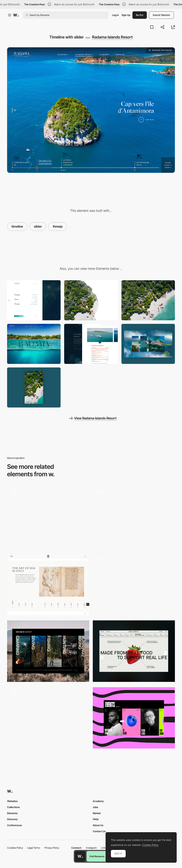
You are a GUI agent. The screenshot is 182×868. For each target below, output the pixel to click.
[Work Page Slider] (48, 518)
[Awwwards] (16, 15)
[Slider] (134, 718)
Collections (13, 807)
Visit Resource (97, 856)
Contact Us (99, 831)
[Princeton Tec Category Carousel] (48, 651)
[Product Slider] (134, 584)
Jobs (95, 807)
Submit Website (161, 15)
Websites (12, 801)
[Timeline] (48, 584)
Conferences (14, 825)
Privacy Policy (52, 848)
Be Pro (140, 15)
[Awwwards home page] (80, 856)
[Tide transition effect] (91, 300)
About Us (98, 825)
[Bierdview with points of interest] (148, 300)
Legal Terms (34, 848)
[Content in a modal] (91, 344)
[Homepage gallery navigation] (48, 715)
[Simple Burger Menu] (34, 300)
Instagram (91, 848)
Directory (12, 819)
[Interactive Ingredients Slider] (134, 651)
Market (97, 813)
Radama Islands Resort (112, 37)
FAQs (96, 819)
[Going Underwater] (34, 344)
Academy (98, 801)
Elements (12, 813)
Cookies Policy (15, 848)
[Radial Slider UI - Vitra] (134, 516)
